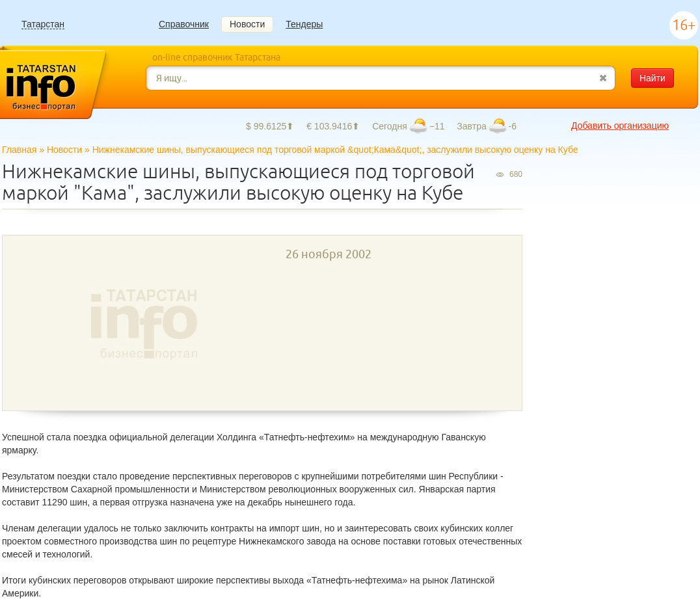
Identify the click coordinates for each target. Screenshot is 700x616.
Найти (653, 78)
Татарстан (43, 24)
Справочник (184, 24)
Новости (247, 24)
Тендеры (304, 24)
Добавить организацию (620, 126)
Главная (19, 150)
